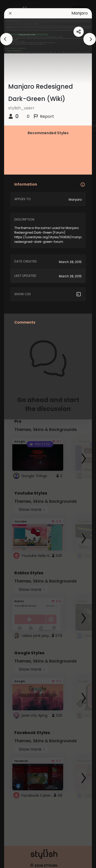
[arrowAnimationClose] (6, 39)
